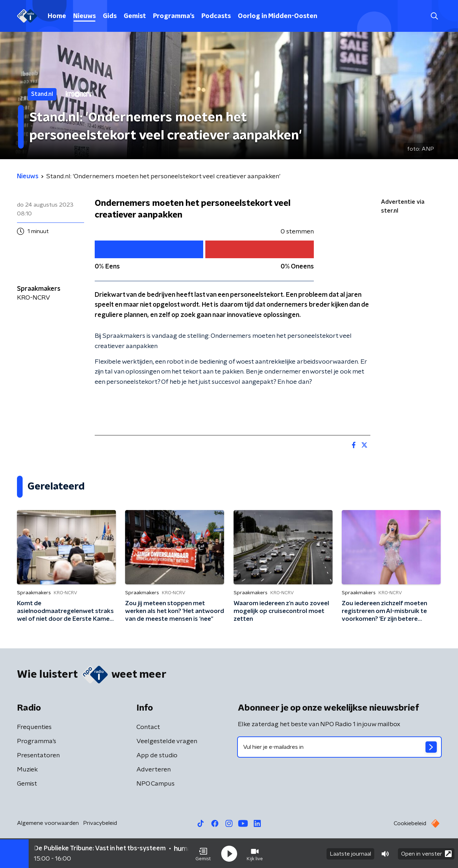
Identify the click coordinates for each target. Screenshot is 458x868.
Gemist (135, 16)
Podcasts (216, 16)
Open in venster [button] (426, 853)
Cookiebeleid (410, 823)
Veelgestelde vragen (167, 741)
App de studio (157, 756)
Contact (148, 727)
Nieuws (84, 16)
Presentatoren (38, 756)
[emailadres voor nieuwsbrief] (339, 747)
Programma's (174, 16)
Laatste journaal (350, 853)
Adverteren (154, 770)
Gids (110, 16)
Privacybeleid (100, 823)
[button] (203, 853)
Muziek (27, 770)
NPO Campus (155, 784)
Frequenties (34, 727)
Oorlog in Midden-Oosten (278, 16)
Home (57, 16)
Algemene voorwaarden (48, 823)
